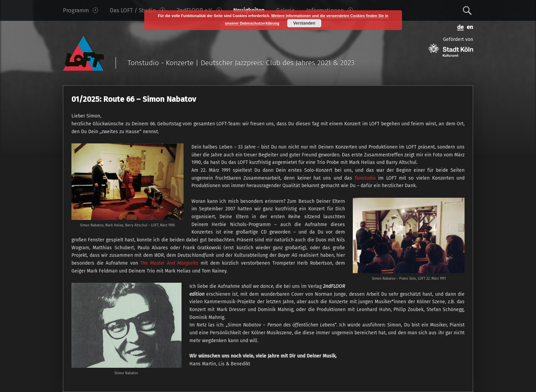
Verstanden (304, 23)
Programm (81, 10)
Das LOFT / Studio (137, 10)
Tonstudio (365, 178)
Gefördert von (451, 47)
